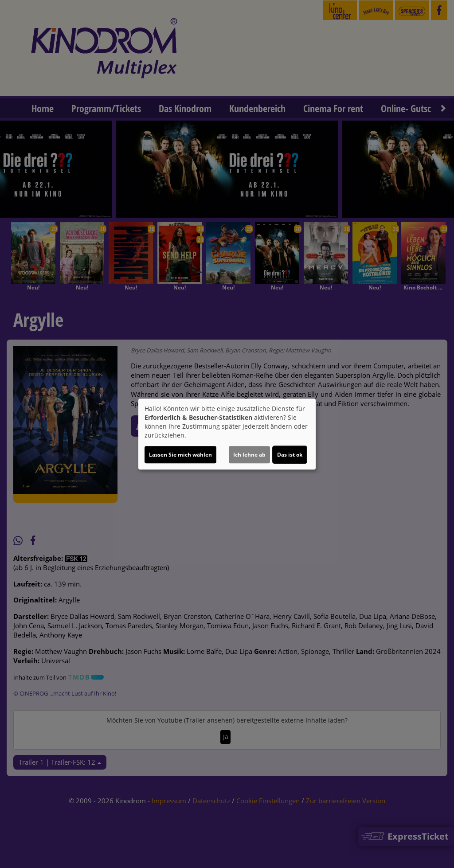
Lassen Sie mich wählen (180, 455)
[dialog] (227, 434)
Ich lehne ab (249, 455)
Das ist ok (290, 455)
